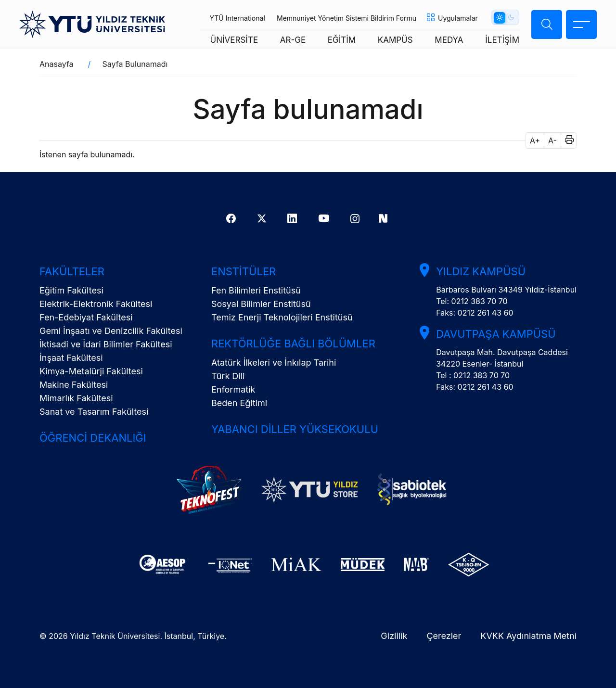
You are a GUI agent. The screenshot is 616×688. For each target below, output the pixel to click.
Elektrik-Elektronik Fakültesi (96, 304)
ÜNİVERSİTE (234, 40)
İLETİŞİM (502, 40)
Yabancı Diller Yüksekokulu (295, 429)
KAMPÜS (395, 40)
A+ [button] (535, 140)
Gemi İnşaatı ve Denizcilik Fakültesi (111, 331)
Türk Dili (228, 376)
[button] (566, 140)
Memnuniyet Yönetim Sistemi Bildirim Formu (346, 18)
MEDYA (449, 40)
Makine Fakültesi (74, 385)
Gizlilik (394, 636)
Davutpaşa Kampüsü (496, 334)
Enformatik (233, 389)
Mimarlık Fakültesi (76, 398)
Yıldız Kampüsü (481, 271)
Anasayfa (57, 64)
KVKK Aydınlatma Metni (528, 636)
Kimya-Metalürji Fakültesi (91, 371)
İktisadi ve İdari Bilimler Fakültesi (106, 344)
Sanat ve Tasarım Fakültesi (94, 412)
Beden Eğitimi (239, 403)
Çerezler (444, 636)
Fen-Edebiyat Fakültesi (86, 317)
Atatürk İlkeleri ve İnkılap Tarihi (274, 363)
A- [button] (552, 140)
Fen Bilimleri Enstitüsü (256, 290)
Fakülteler (72, 271)
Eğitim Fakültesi (71, 290)
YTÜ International (237, 18)
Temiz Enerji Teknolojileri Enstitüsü (282, 317)
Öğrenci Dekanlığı (93, 438)
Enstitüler (244, 271)
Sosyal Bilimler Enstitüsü (261, 304)
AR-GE (293, 40)
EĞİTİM (342, 40)
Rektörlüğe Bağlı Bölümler (293, 344)
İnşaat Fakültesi (71, 358)
